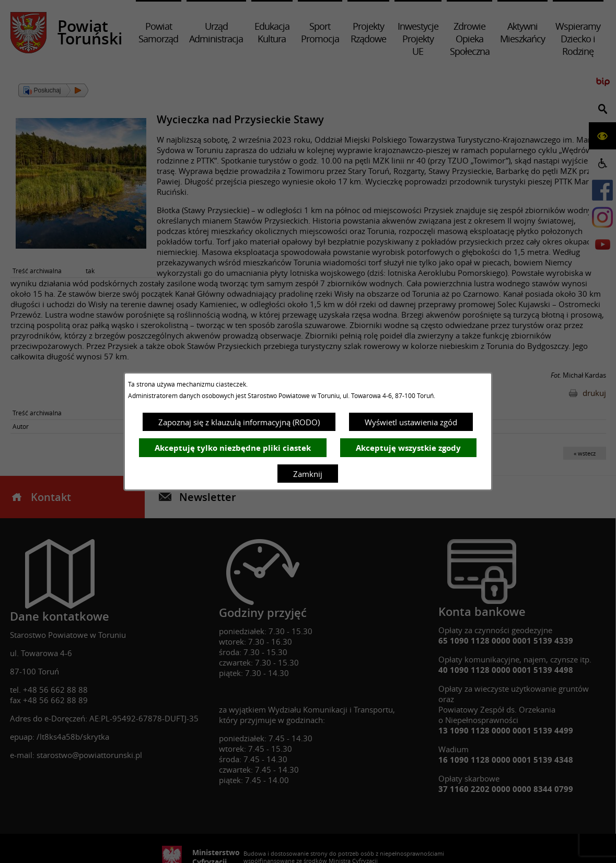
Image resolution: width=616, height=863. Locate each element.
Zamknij (308, 474)
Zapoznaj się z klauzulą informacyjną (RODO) (239, 422)
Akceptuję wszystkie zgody (408, 448)
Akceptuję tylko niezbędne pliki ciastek (233, 448)
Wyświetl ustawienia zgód (411, 422)
